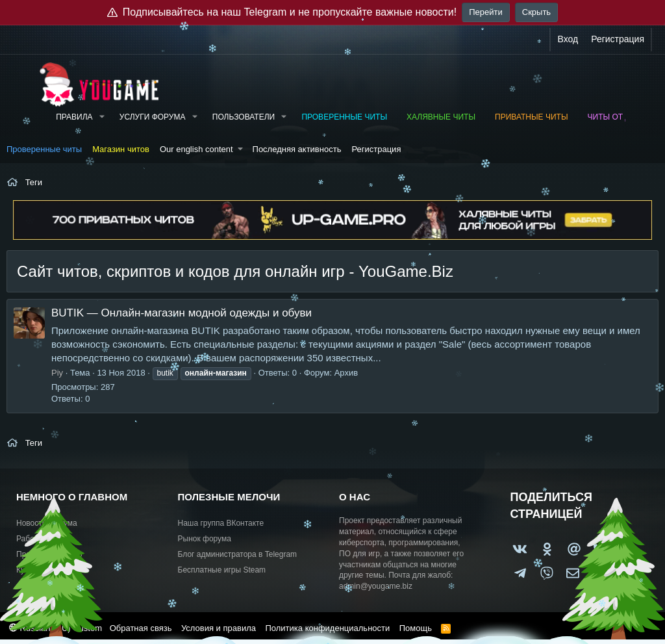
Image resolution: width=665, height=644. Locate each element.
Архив (346, 373)
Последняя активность (297, 149)
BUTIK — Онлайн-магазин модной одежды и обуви (182, 313)
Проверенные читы (344, 117)
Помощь (416, 628)
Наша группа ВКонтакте (221, 523)
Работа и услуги (45, 539)
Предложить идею (49, 554)
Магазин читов (121, 149)
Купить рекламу (45, 570)
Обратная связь (141, 628)
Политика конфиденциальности (327, 628)
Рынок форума (205, 539)
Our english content (196, 149)
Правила (74, 117)
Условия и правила (219, 628)
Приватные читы (531, 117)
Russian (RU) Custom (56, 628)
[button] (101, 117)
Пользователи (244, 117)
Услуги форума (153, 117)
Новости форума (47, 523)
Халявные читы (441, 117)
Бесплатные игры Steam (222, 570)
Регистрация (376, 149)
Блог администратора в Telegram (238, 554)
